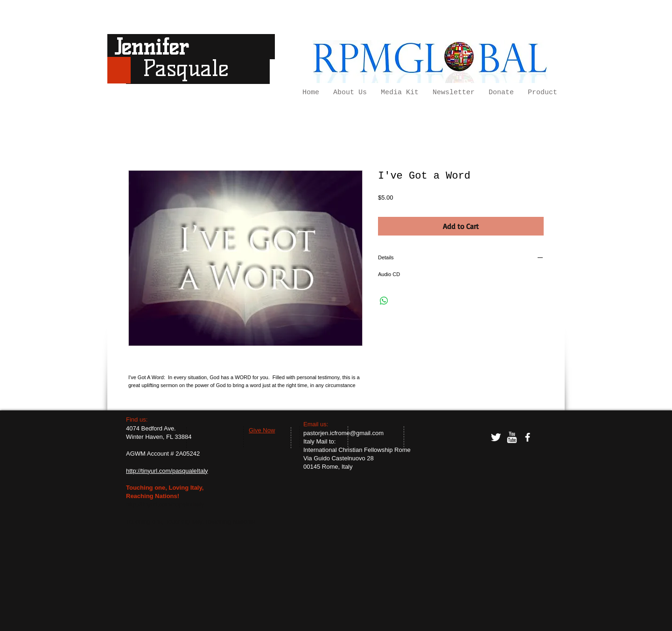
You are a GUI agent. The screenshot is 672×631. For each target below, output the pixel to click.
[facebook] (528, 437)
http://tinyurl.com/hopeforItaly (165, 504)
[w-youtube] (512, 437)
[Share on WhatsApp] (384, 301)
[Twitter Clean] (496, 437)
